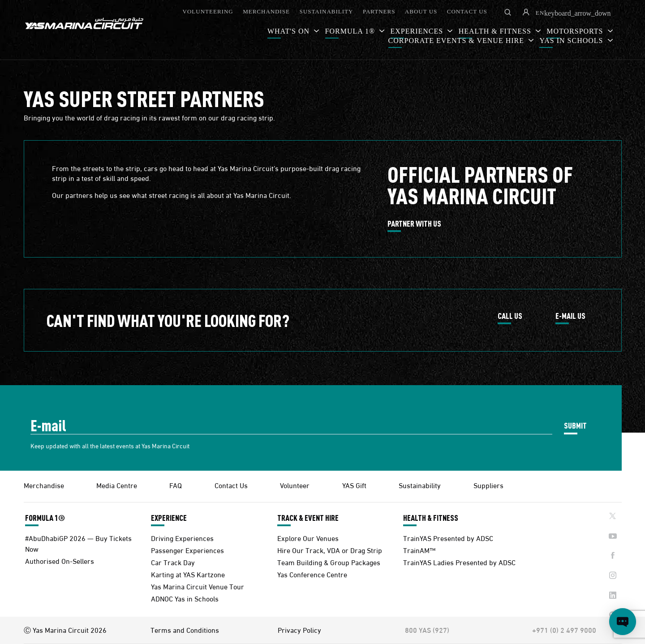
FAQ (176, 485)
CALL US (510, 316)
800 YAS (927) (427, 630)
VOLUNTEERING (208, 11)
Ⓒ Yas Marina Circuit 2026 (65, 630)
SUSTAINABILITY (327, 11)
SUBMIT (575, 425)
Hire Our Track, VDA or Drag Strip (330, 550)
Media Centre (117, 485)
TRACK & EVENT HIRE (308, 518)
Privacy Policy (299, 630)
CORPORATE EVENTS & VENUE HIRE (457, 41)
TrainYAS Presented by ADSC (448, 538)
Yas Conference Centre (312, 574)
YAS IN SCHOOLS (572, 41)
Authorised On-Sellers (60, 560)
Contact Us (231, 485)
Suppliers (488, 485)
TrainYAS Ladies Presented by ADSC (459, 562)
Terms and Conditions (185, 630)
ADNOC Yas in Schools (185, 598)
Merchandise (44, 485)
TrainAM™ (419, 550)
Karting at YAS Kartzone (188, 574)
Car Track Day (173, 562)
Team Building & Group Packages (329, 562)
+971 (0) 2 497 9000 (564, 630)
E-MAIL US (570, 316)
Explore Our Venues (308, 538)
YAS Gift (354, 485)
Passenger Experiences (187, 550)
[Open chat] (623, 622)
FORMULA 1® (351, 31)
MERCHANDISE (266, 11)
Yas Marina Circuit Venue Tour (198, 586)
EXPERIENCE (169, 518)
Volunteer (295, 485)
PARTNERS (379, 11)
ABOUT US (421, 11)
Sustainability (420, 485)
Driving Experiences (182, 538)
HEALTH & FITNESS (431, 518)
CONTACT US (467, 11)
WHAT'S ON (290, 31)
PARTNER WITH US (414, 224)
